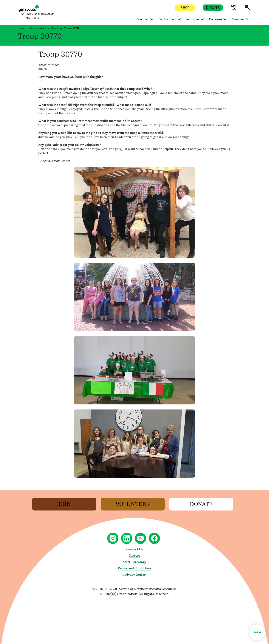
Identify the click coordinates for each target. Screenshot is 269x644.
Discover (23, 28)
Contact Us (135, 549)
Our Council (36, 28)
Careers (135, 556)
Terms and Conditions (135, 568)
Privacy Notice (134, 575)
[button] (234, 9)
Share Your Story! (54, 28)
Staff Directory (134, 562)
